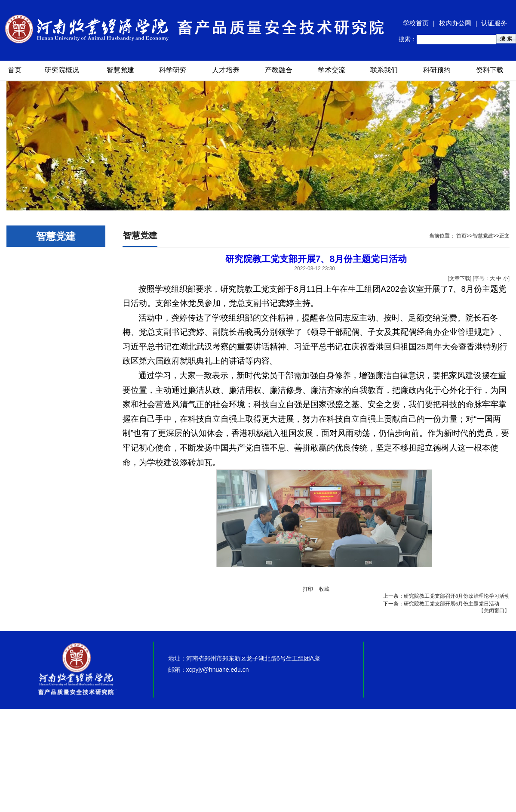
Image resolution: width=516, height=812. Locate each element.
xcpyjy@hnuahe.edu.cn (218, 670)
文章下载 (460, 278)
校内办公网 (455, 23)
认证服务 (494, 23)
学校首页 (416, 23)
